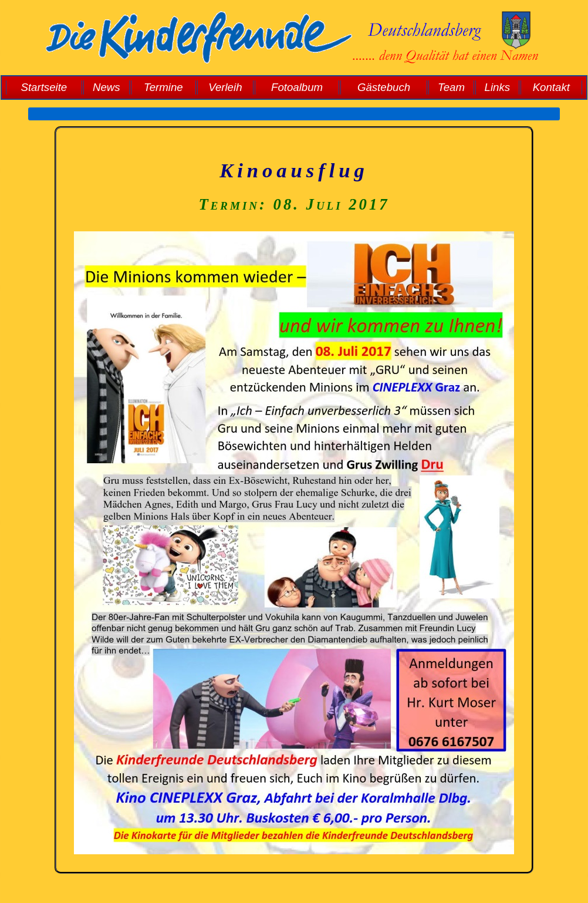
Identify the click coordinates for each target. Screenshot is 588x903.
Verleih (225, 87)
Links (498, 87)
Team (451, 87)
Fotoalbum (297, 87)
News (107, 87)
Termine (163, 87)
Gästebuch (384, 87)
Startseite (44, 87)
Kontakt (551, 87)
